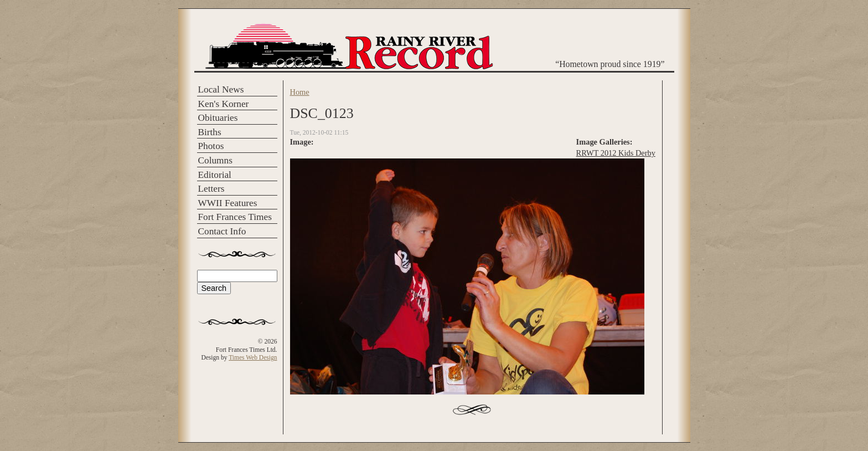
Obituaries (218, 118)
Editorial (215, 175)
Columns (215, 160)
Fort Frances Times (235, 217)
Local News (221, 89)
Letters (211, 189)
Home (300, 92)
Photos (211, 146)
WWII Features (228, 203)
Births (210, 132)
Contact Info (222, 231)
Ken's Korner (224, 104)
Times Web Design (253, 357)
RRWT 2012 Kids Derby (616, 153)
